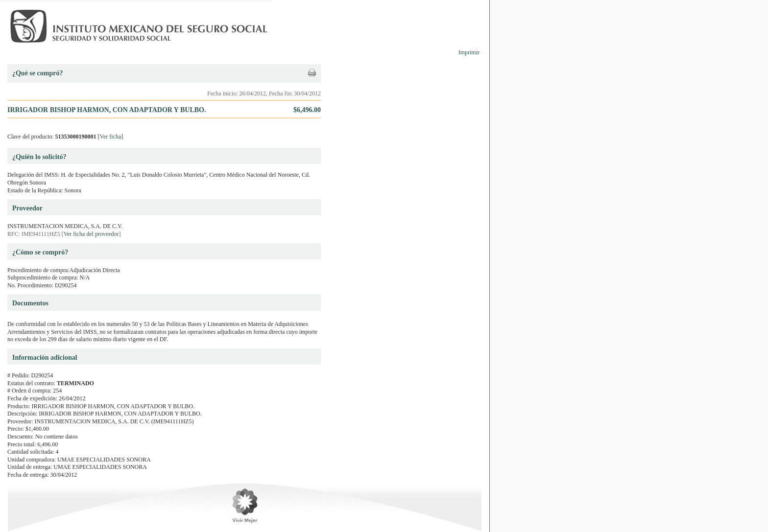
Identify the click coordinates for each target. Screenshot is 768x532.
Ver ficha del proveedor (91, 234)
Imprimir (469, 52)
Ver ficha (111, 137)
